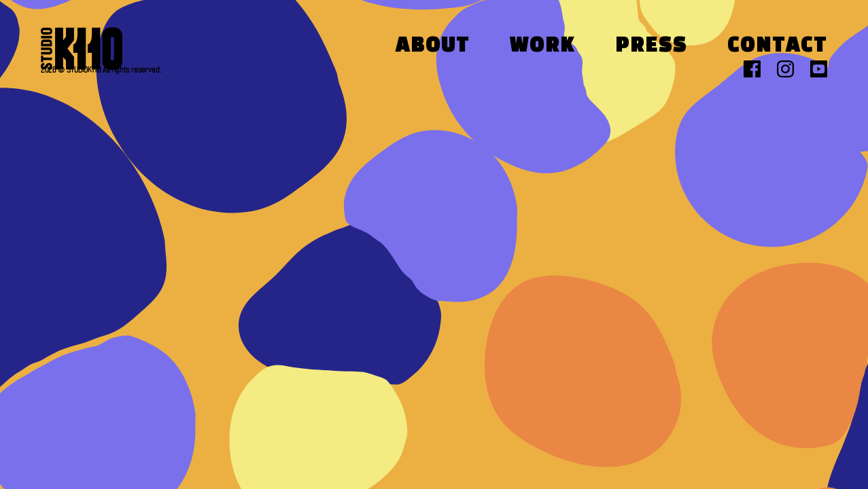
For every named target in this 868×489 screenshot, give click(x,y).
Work (542, 47)
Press (651, 47)
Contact (777, 47)
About (433, 47)
